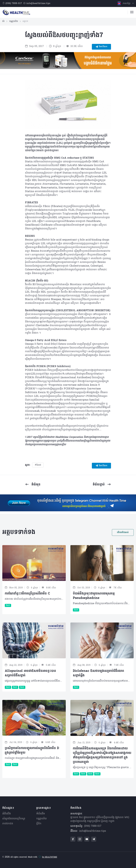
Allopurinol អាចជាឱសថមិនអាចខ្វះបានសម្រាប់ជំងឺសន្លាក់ (30, 673)
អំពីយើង (7, 814)
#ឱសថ (38, 465)
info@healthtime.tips (92, 831)
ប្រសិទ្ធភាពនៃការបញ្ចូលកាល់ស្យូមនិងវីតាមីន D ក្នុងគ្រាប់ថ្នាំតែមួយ (32, 751)
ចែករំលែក (101, 47)
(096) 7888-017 (93, 826)
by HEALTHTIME (50, 857)
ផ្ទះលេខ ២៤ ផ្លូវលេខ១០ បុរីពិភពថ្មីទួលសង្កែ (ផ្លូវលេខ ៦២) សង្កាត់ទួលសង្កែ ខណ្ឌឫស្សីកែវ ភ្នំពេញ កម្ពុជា (100, 819)
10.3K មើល (74, 46)
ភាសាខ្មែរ (124, 3)
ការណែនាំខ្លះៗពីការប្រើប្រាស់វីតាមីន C (27, 594)
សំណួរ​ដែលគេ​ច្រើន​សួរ (14, 819)
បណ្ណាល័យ (42, 819)
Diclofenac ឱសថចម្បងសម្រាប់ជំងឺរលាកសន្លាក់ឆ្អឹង (98, 673)
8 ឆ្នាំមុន (55, 46)
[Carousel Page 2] (71, 124)
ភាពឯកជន (8, 824)
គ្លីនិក (39, 824)
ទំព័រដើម (41, 814)
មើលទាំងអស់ (123, 532)
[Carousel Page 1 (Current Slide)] (65, 124)
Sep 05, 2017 (34, 46)
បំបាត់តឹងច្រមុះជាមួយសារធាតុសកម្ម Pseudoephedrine (94, 596)
